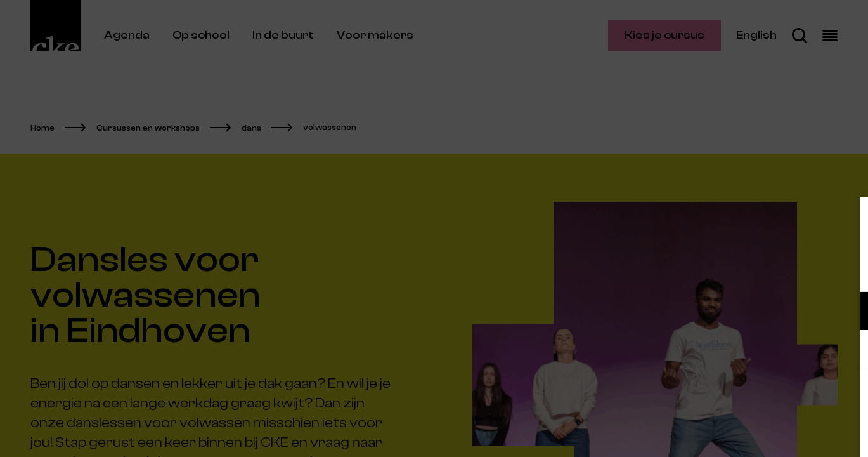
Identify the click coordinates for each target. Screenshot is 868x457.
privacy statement (709, 269)
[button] (748, 311)
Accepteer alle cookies (761, 396)
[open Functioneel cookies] (848, 312)
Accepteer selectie (760, 433)
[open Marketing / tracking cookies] (848, 350)
